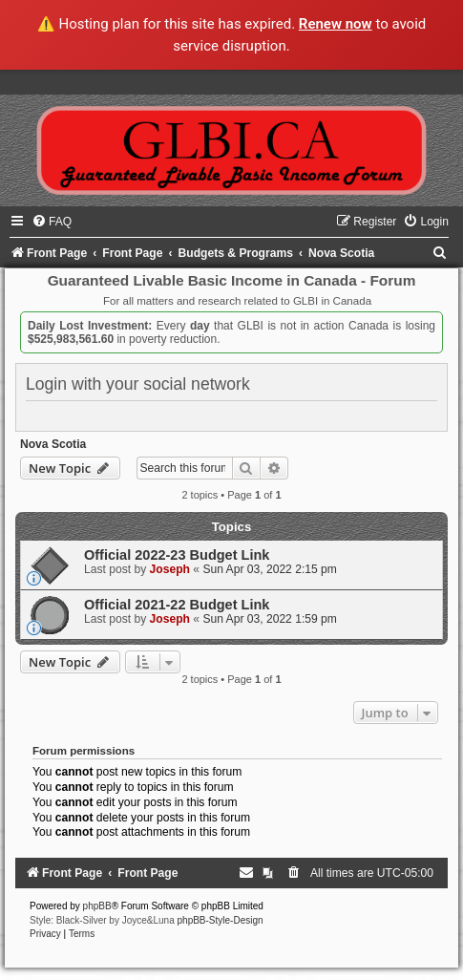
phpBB (97, 906)
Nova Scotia (53, 444)
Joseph (170, 569)
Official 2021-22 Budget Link (177, 605)
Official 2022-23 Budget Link (177, 555)
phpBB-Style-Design (221, 920)
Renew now (336, 24)
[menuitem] (52, 222)
